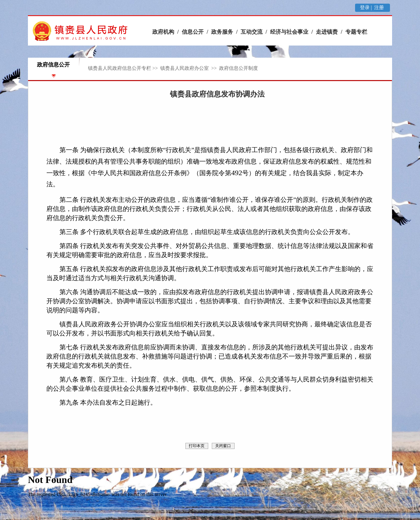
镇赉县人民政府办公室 (185, 68)
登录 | (366, 7)
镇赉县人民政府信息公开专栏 (120, 68)
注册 (380, 7)
